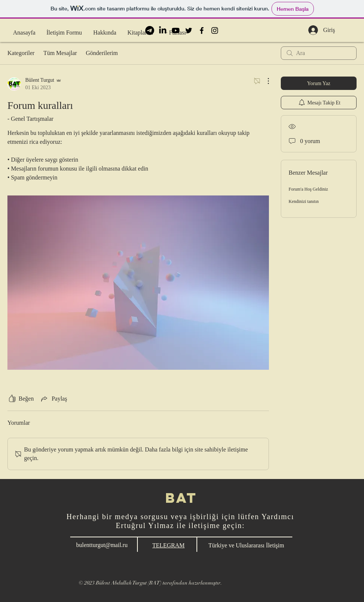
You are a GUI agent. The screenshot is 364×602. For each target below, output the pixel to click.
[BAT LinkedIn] (163, 30)
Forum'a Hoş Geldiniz (308, 189)
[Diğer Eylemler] (264, 81)
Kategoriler (21, 53)
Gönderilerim (102, 53)
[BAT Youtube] (176, 30)
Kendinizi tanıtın (304, 201)
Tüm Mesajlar (60, 53)
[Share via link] (53, 399)
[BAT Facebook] (202, 30)
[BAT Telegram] (150, 30)
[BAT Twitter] (189, 30)
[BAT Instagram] (215, 30)
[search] (319, 53)
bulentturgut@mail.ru (102, 545)
